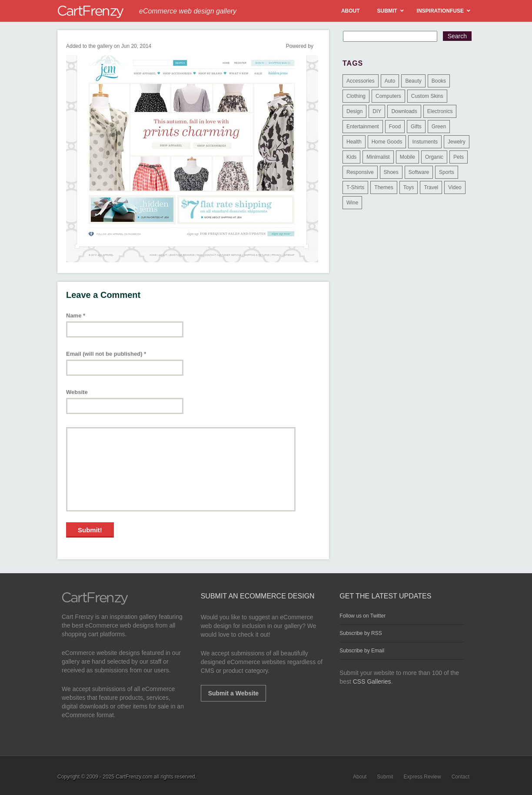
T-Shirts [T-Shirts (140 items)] (355, 187)
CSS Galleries (372, 681)
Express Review (422, 777)
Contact (461, 777)
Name (76, 316)
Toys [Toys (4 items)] (409, 187)
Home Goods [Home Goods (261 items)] (387, 142)
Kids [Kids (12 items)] (351, 157)
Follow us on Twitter (362, 616)
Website (77, 392)
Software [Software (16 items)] (419, 172)
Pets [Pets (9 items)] (459, 157)
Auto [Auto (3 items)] (390, 81)
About (360, 777)
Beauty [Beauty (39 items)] (413, 81)
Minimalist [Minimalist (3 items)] (378, 157)
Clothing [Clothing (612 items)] (356, 96)
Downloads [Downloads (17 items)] (404, 111)
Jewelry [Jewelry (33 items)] (457, 142)
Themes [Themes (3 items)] (384, 187)
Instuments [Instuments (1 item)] (425, 142)
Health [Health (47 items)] (354, 142)
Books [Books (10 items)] (439, 81)
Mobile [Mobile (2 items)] (407, 157)
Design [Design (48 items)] (354, 111)
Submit (385, 777)
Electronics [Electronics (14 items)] (440, 111)
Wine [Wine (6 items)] (352, 203)
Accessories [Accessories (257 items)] (361, 81)
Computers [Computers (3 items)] (388, 96)
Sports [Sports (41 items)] (447, 172)
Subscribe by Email (362, 651)
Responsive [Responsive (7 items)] (360, 172)
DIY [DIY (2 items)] (377, 111)
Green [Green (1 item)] (439, 127)
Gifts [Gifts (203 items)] (416, 127)
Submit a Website (233, 693)
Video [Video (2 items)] (455, 187)
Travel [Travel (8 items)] (431, 187)
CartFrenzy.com (134, 777)
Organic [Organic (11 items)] (434, 157)
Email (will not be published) (106, 354)
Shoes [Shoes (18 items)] (391, 172)
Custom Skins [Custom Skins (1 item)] (427, 96)
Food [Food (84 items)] (395, 127)
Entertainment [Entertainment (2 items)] (363, 127)
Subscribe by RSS (361, 633)
